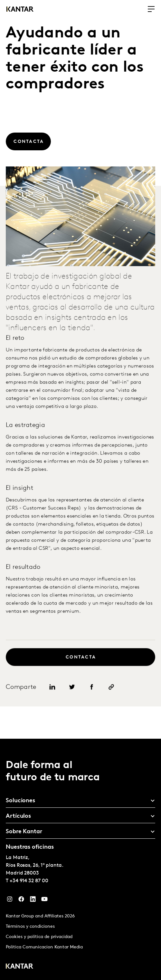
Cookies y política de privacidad (39, 937)
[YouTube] (44, 901)
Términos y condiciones (30, 927)
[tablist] (80, 859)
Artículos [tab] (18, 816)
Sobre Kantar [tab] (24, 832)
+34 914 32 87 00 (29, 881)
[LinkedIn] (33, 901)
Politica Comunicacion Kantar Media (44, 947)
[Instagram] (10, 901)
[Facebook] (21, 901)
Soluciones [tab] (20, 801)
